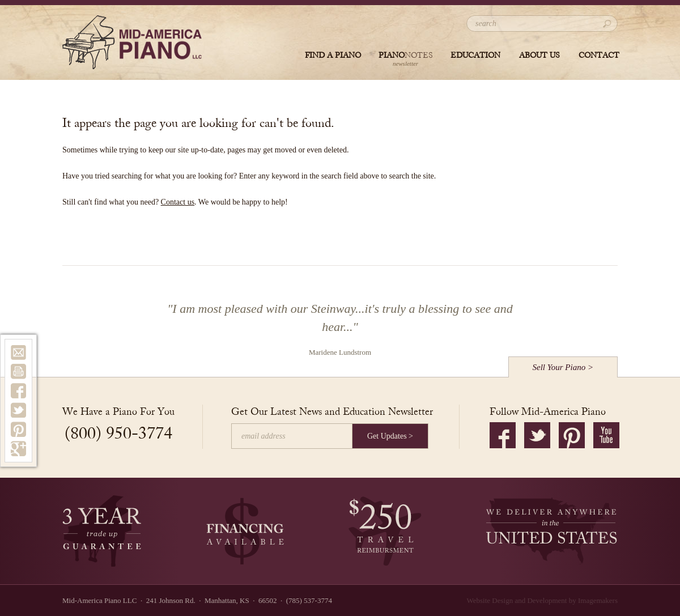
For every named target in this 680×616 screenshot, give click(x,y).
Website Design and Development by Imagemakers (542, 600)
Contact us (178, 202)
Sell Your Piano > (563, 367)
